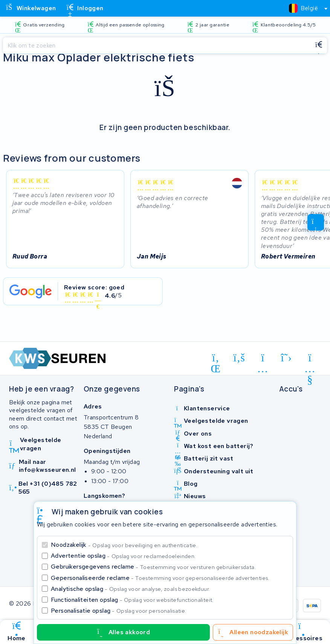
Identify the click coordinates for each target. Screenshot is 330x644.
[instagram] (263, 359)
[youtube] (310, 359)
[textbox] (303, 8)
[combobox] (305, 8)
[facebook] (239, 358)
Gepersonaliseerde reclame (160, 578)
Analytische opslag (130, 589)
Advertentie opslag (123, 556)
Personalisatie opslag (119, 611)
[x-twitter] (286, 358)
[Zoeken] (157, 46)
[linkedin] (216, 359)
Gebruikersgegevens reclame (153, 567)
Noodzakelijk (124, 545)
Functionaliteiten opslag (132, 600)
